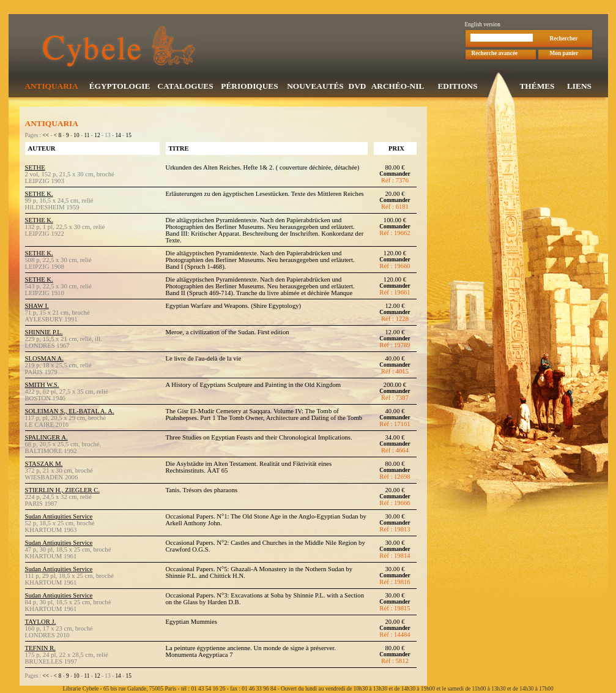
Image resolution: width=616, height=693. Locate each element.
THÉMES (537, 87)
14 (118, 137)
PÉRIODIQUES (249, 87)
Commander (395, 175)
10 (76, 137)
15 (129, 137)
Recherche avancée (495, 54)
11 (87, 137)
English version (483, 26)
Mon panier (564, 54)
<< (46, 137)
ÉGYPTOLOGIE (120, 87)
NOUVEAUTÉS (315, 87)
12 (97, 137)
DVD (358, 87)
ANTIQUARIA (51, 87)
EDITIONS (457, 87)
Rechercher (564, 40)
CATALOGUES (185, 87)
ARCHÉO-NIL (398, 87)
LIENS (579, 87)
